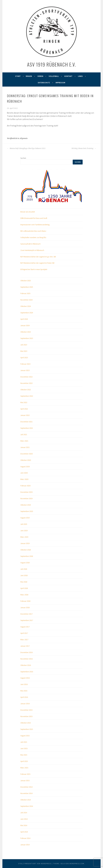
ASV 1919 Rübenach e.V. (51, 64)
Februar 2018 (25, 601)
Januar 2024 (25, 325)
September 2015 (27, 729)
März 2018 (24, 595)
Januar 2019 (25, 543)
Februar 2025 (25, 293)
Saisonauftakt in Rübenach (30, 244)
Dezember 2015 (26, 710)
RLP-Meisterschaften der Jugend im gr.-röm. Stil (38, 257)
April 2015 (24, 761)
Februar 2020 (25, 486)
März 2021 (24, 441)
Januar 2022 (25, 415)
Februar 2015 (25, 774)
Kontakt (68, 76)
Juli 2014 (24, 813)
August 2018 (25, 563)
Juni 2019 (24, 531)
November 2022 (26, 383)
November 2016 (26, 659)
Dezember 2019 (26, 492)
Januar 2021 (25, 447)
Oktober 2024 (26, 306)
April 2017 (24, 633)
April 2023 (24, 358)
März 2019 (24, 537)
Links (80, 76)
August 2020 (25, 467)
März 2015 (24, 768)
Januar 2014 (25, 845)
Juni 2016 (24, 684)
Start (18, 76)
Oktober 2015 (26, 723)
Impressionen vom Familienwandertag (35, 225)
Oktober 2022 (26, 390)
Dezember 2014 (26, 787)
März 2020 (24, 479)
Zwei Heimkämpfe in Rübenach (32, 250)
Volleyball (54, 76)
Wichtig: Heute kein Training (84, 148)
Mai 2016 (24, 691)
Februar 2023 (25, 364)
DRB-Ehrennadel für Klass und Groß (34, 218)
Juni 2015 (24, 748)
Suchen (23, 158)
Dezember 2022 (26, 377)
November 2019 (26, 498)
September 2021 (27, 428)
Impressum (60, 83)
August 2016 (25, 678)
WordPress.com (77, 864)
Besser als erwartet (28, 212)
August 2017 (25, 627)
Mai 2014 (24, 825)
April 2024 (24, 319)
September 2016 (27, 672)
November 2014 (26, 793)
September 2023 (27, 338)
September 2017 (27, 620)
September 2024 (27, 313)
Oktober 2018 (26, 550)
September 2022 (27, 396)
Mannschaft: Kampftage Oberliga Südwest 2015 (26, 148)
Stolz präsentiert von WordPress (35, 864)
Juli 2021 (24, 434)
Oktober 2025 (26, 281)
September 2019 (27, 511)
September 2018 (27, 556)
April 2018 (24, 588)
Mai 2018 (24, 582)
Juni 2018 (24, 575)
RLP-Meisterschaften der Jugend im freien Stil (37, 263)
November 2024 (26, 300)
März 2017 (24, 640)
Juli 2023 (24, 345)
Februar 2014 (25, 838)
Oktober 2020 (26, 460)
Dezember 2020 (26, 454)
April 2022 (24, 409)
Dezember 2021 (26, 422)
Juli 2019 (24, 524)
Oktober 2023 (26, 332)
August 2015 (25, 736)
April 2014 (24, 832)
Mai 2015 (24, 755)
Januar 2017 (25, 646)
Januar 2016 (25, 704)
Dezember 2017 (26, 614)
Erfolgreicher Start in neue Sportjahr (34, 269)
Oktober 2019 (26, 505)
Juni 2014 (24, 819)
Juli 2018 (24, 569)
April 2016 (24, 697)
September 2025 (27, 287)
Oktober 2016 (26, 665)
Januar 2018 (25, 607)
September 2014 (27, 806)
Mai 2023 (24, 351)
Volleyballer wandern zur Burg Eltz (33, 237)
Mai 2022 (24, 402)
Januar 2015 (25, 780)
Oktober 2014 (26, 800)
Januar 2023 (25, 370)
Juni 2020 (24, 473)
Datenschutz (44, 83)
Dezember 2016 (26, 652)
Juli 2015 (24, 742)
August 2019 (25, 518)
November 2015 (26, 716)
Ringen (29, 76)
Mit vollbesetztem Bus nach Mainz (33, 231)
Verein (40, 76)
